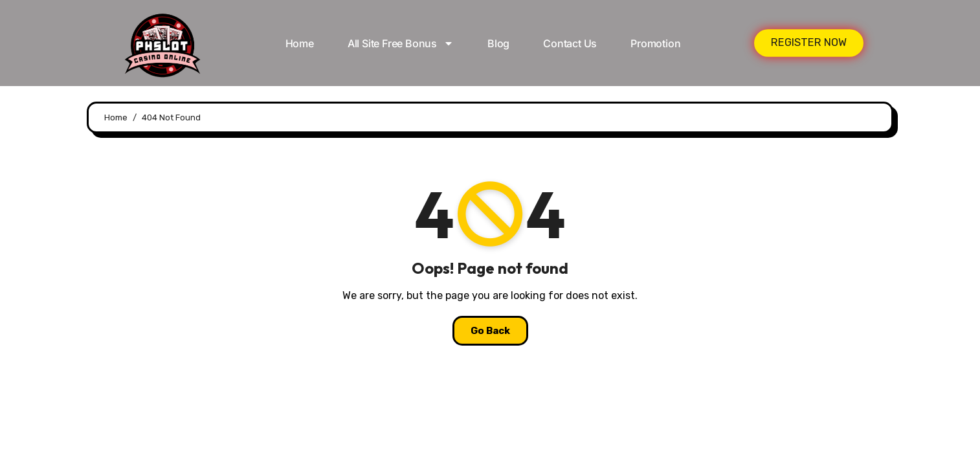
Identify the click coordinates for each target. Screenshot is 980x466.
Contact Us (570, 43)
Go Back (490, 331)
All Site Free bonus (401, 43)
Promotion (655, 43)
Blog (498, 43)
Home (300, 43)
